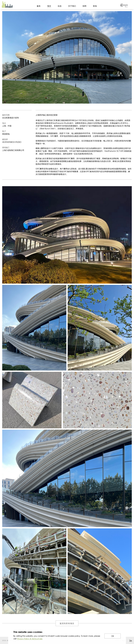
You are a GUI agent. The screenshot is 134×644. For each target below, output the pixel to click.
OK (113, 636)
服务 (39, 6)
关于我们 (72, 6)
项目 (49, 6)
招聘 (85, 6)
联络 (95, 6)
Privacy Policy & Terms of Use (30, 639)
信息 (60, 6)
